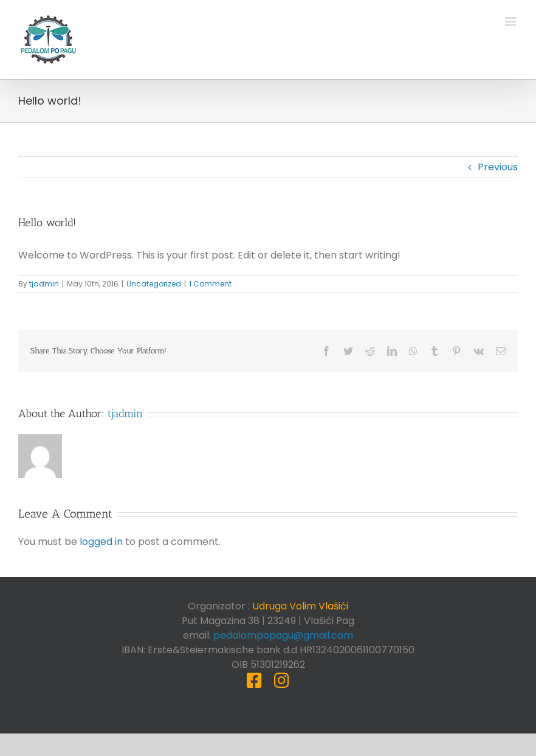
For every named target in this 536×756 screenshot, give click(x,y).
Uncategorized (154, 284)
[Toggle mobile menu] (511, 22)
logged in (101, 542)
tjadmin (44, 284)
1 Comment (210, 284)
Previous (498, 167)
